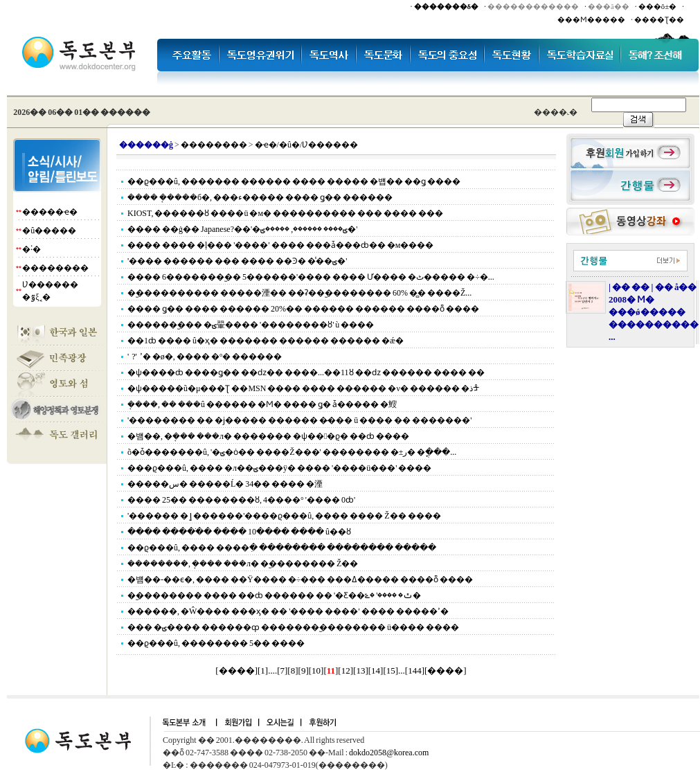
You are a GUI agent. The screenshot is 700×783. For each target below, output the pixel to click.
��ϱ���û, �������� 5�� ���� (216, 643)
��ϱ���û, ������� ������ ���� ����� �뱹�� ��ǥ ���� (294, 181)
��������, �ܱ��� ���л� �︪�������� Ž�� (243, 564)
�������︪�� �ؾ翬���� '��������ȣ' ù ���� (251, 325)
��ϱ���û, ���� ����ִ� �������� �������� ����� (282, 548)
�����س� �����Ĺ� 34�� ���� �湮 (225, 484)
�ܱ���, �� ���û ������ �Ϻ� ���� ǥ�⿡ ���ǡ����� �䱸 (262, 404)
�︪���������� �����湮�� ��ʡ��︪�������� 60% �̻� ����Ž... (299, 293)
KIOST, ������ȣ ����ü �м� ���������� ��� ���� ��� (285, 213)
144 (415, 670)
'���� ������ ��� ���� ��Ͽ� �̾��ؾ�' (237, 261)
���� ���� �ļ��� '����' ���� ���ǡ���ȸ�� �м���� (280, 245)
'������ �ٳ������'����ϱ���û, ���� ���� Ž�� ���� (284, 516)
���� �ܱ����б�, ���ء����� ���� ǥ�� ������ (260, 197)
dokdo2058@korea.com (389, 753)
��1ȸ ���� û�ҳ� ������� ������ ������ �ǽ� (266, 341)
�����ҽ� (50, 212)
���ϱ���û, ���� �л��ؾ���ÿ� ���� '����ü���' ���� (279, 468)
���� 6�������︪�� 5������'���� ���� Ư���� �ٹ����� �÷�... (311, 277)
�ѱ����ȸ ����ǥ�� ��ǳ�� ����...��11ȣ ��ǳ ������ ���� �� (306, 372)
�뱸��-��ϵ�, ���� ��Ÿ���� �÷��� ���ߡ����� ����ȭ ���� (300, 579)
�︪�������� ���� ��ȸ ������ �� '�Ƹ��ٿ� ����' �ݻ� (274, 595)
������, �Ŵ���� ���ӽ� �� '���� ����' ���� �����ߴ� (288, 611)
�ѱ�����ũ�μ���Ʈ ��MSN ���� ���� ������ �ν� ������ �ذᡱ (303, 388)
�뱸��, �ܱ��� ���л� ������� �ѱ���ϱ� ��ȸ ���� (268, 436)
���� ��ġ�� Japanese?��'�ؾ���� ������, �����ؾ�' (242, 229)
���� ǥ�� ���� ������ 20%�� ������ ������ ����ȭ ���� (303, 309)
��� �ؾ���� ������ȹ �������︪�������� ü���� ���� (293, 627)
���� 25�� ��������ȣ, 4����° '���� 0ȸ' (241, 500)
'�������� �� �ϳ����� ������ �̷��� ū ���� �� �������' (299, 420)
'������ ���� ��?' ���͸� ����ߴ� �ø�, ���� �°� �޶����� (205, 357)
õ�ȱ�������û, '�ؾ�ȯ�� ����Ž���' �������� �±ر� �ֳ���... (292, 452)
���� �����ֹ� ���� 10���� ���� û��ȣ (239, 532)
